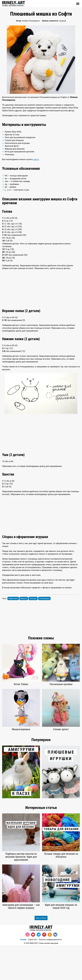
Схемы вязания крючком (14, 4)
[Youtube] (33, 969)
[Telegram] (39, 969)
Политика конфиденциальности (50, 974)
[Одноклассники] (50, 969)
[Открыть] (78, 4)
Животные (13, 633)
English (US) (32, 974)
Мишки (24, 633)
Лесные (33, 633)
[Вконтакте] (55, 969)
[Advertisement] (41, 136)
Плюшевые (44, 633)
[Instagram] (28, 969)
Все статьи (41, 952)
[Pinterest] (44, 969)
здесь (36, 194)
